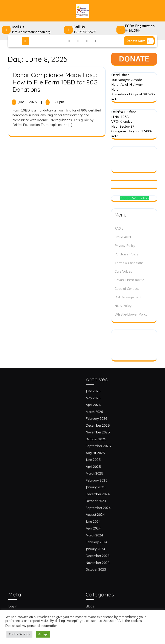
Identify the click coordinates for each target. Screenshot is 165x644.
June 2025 (102, 465)
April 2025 (102, 470)
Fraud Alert (123, 237)
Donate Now (141, 41)
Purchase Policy (126, 254)
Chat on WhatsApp (134, 198)
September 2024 (106, 497)
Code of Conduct (127, 289)
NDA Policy (123, 306)
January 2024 (104, 525)
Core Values (123, 271)
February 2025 (105, 479)
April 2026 (102, 428)
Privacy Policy (125, 246)
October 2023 (104, 539)
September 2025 (106, 456)
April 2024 (102, 511)
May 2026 (102, 424)
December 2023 (105, 530)
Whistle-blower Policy (131, 314)
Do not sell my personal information (31, 626)
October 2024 (104, 493)
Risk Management (128, 297)
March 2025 (103, 474)
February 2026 (105, 438)
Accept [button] (43, 634)
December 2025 (105, 442)
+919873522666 (85, 32)
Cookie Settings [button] (19, 634)
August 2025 (104, 461)
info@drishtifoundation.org (31, 32)
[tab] (26, 41)
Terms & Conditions (129, 263)
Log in (23, 605)
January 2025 (104, 484)
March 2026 (103, 433)
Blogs (100, 605)
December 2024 (105, 488)
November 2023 (105, 534)
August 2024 (104, 502)
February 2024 (105, 520)
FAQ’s (119, 228)
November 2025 (105, 447)
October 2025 (104, 451)
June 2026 (102, 419)
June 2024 (102, 507)
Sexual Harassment (129, 280)
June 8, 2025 (27, 102)
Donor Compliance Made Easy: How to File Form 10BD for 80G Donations (55, 82)
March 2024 (103, 516)
